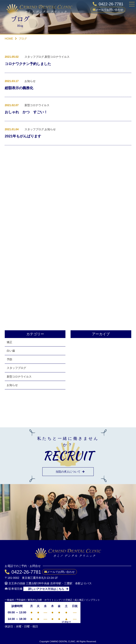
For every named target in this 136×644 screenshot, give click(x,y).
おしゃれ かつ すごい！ (26, 113)
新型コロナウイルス (19, 377)
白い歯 (11, 351)
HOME (9, 39)
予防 (9, 359)
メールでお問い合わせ (109, 10)
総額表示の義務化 (19, 89)
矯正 (9, 342)
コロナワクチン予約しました (28, 64)
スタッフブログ (16, 368)
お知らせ (12, 385)
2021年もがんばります (23, 137)
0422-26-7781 (111, 4)
